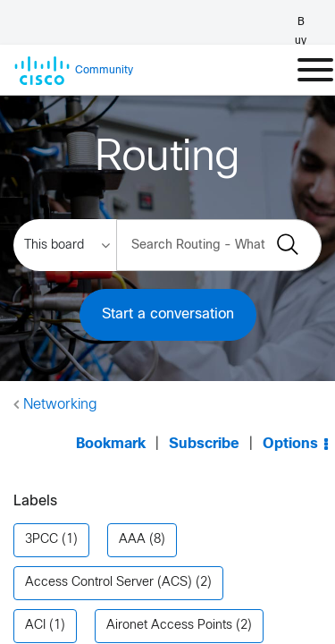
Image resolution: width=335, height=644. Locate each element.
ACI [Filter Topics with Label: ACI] (35, 590)
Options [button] (290, 426)
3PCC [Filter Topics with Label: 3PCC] (42, 504)
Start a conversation (168, 314)
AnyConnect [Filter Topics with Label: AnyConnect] (215, 633)
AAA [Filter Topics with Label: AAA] (132, 504)
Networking (60, 405)
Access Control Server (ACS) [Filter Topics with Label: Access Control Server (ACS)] (109, 547)
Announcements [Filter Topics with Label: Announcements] (72, 633)
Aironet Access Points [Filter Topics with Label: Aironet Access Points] (169, 590)
